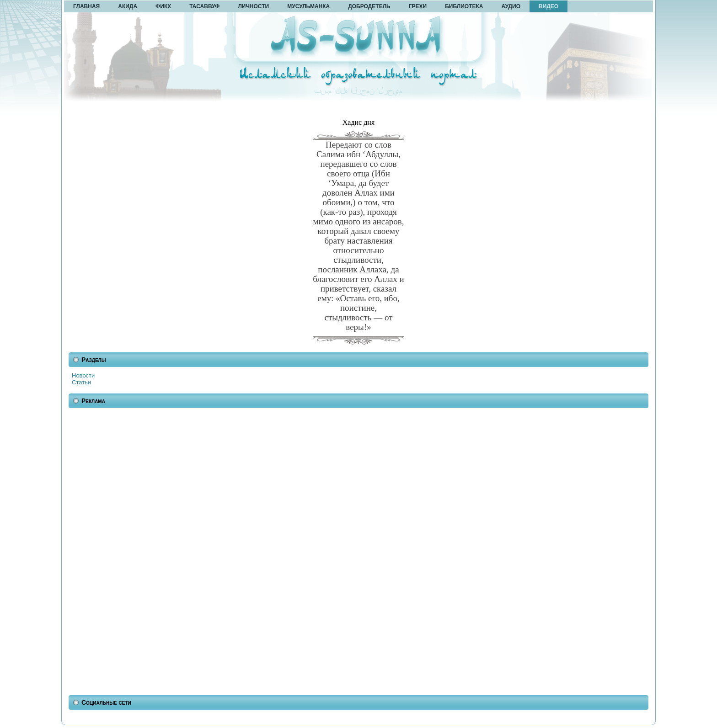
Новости (83, 375)
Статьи (81, 382)
